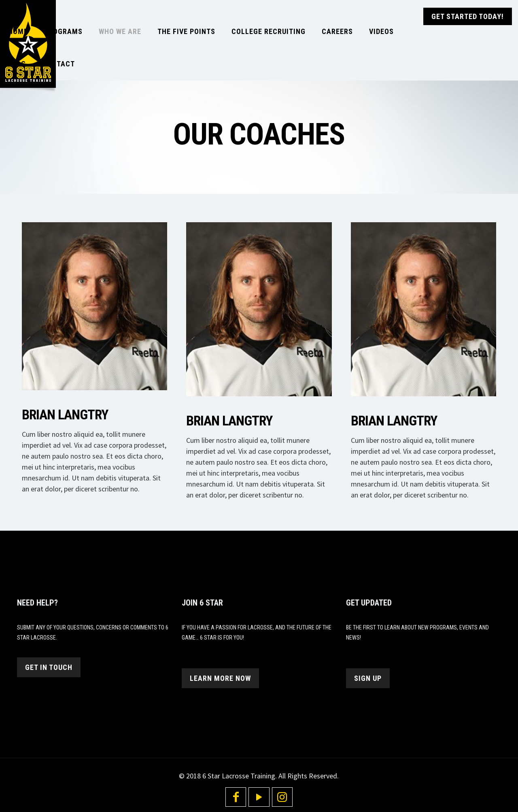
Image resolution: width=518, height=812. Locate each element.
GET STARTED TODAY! (468, 16)
